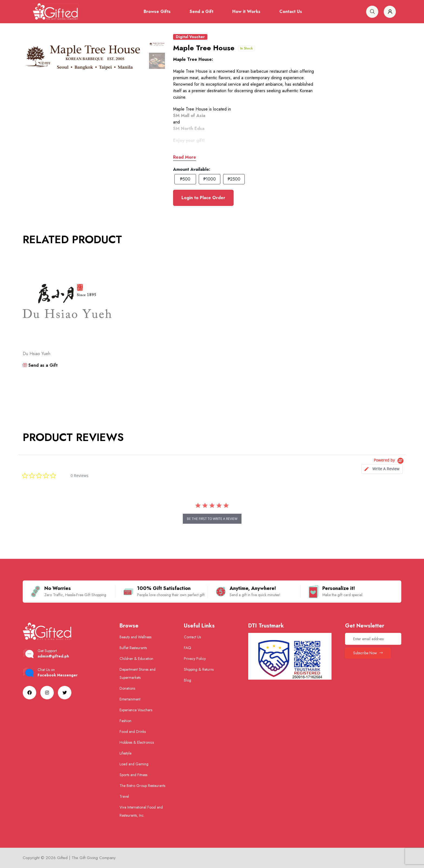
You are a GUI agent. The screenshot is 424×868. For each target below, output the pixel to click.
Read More (185, 157)
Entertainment (130, 699)
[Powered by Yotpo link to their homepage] (390, 461)
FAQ (188, 648)
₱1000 (210, 179)
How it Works (246, 11)
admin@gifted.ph (53, 656)
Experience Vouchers (136, 710)
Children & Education (136, 659)
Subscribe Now (368, 653)
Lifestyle (125, 753)
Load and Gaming (134, 764)
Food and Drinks (133, 732)
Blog (188, 680)
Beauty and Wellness (135, 637)
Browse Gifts (157, 11)
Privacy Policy (195, 659)
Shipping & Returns (199, 669)
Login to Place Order (203, 198)
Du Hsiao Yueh (37, 354)
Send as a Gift (40, 365)
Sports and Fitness (133, 775)
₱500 (185, 179)
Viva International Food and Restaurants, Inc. (141, 811)
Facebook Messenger (58, 675)
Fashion (125, 721)
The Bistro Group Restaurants (142, 786)
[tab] (382, 469)
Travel (124, 796)
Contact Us (291, 11)
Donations (127, 688)
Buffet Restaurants (133, 648)
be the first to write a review (212, 519)
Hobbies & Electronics (137, 742)
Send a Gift (201, 11)
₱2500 (234, 179)
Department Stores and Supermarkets (138, 673)
